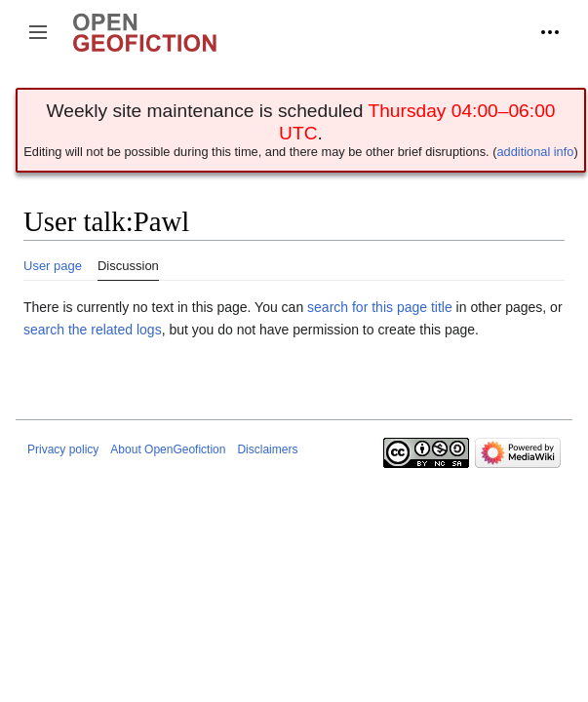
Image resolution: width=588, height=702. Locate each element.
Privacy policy (63, 449)
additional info (535, 152)
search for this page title (380, 307)
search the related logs (93, 330)
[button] (38, 32)
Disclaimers (267, 449)
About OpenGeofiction (168, 449)
